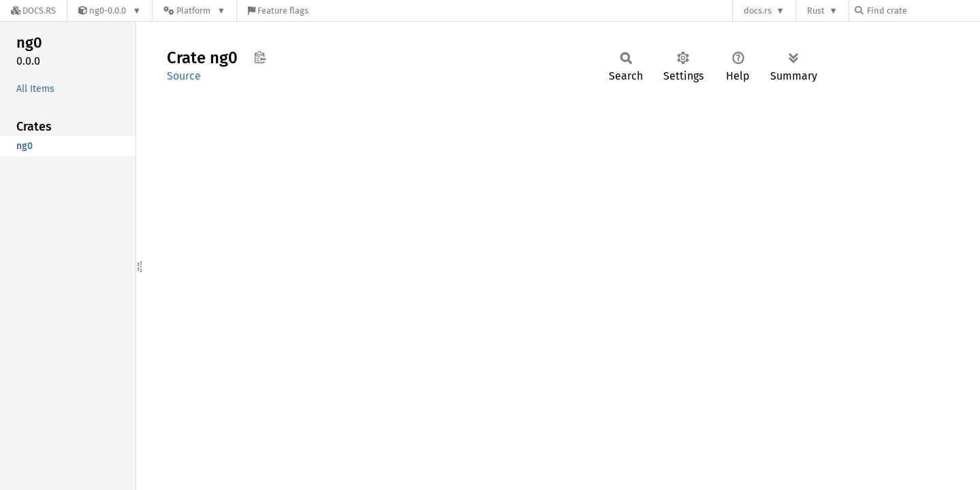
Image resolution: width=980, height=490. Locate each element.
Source (184, 76)
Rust (816, 11)
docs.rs (758, 11)
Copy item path (260, 57)
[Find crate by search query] (923, 11)
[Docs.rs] (33, 11)
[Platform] (194, 11)
